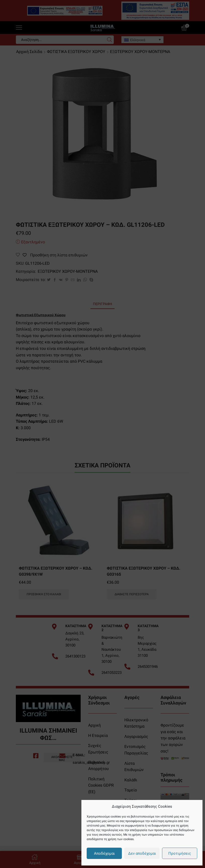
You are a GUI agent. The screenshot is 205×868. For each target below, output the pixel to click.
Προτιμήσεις (180, 853)
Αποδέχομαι (104, 853)
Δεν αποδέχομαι (142, 853)
